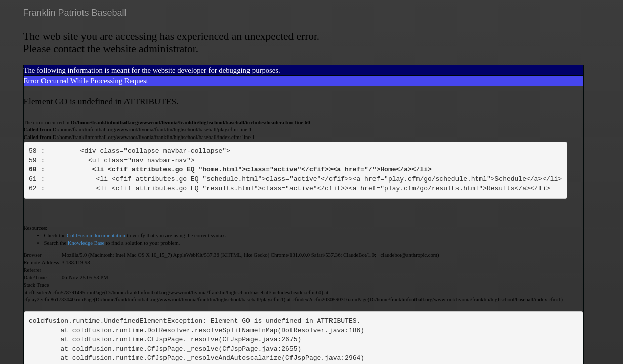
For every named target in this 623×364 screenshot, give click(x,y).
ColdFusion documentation (96, 235)
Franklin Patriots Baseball (75, 13)
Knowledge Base (86, 243)
